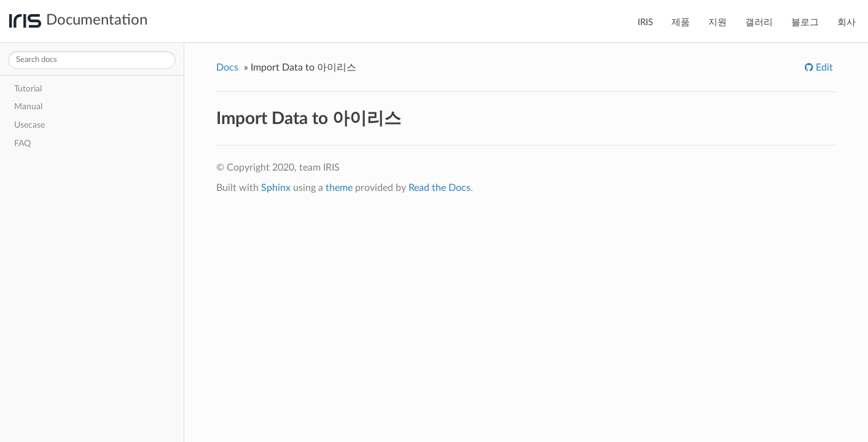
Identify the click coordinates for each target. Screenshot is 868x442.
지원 (717, 22)
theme (339, 188)
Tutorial (28, 89)
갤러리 (759, 22)
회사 (846, 22)
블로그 (805, 22)
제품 (681, 22)
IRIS (645, 22)
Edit (823, 68)
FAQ (22, 143)
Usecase (29, 125)
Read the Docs (440, 188)
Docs (227, 68)
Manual (28, 107)
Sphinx (276, 188)
